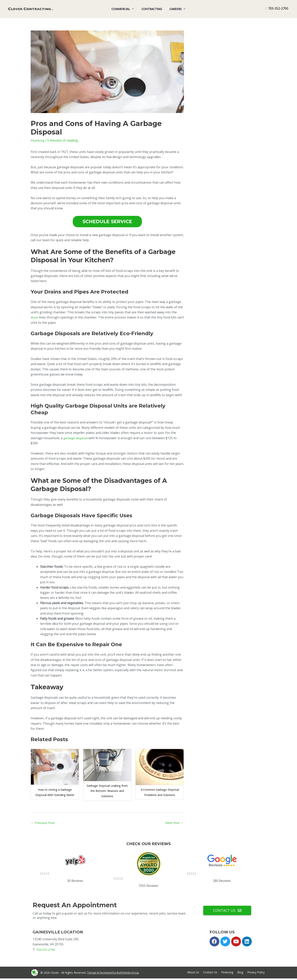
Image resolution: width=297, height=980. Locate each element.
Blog (240, 974)
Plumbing (38, 140)
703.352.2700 (46, 950)
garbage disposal (76, 438)
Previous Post (43, 823)
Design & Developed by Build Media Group (115, 973)
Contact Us (210, 974)
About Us (192, 974)
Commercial (122, 9)
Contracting (152, 9)
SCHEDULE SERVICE (107, 221)
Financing (227, 974)
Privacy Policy (256, 974)
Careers (174, 9)
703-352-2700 (278, 9)
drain (34, 317)
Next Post (174, 823)
